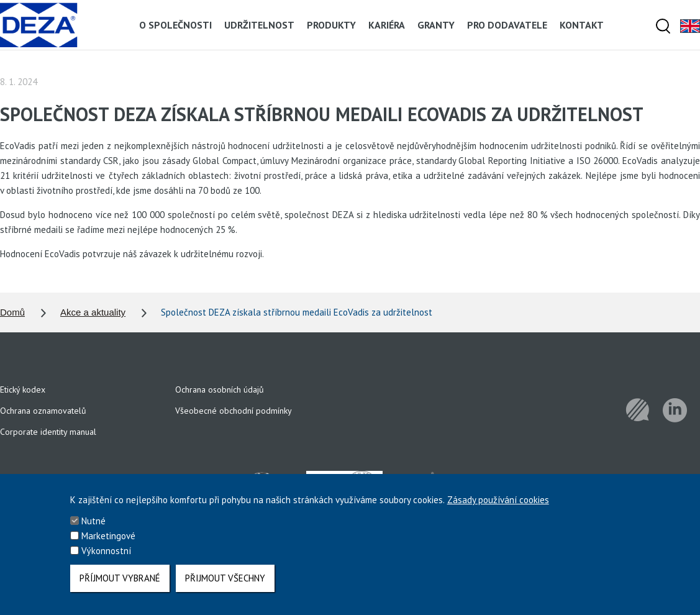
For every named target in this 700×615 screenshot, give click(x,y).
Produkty (331, 25)
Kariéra (387, 25)
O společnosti (175, 25)
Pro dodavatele (507, 25)
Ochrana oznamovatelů (43, 411)
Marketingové (108, 542)
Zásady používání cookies (498, 506)
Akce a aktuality (93, 312)
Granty (436, 25)
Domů (12, 312)
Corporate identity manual (48, 432)
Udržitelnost (259, 25)
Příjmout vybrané (120, 584)
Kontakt (582, 25)
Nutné (93, 527)
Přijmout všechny (225, 584)
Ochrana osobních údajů (220, 389)
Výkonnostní (106, 557)
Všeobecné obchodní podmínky (234, 411)
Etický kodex (23, 389)
